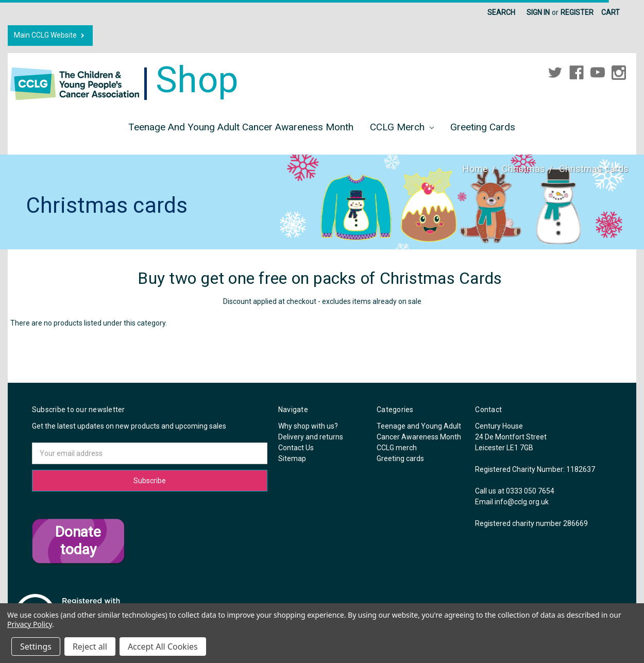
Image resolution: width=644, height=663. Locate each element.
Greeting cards (483, 127)
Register (577, 12)
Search (501, 12)
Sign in (538, 12)
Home (475, 169)
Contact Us (296, 448)
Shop (124, 80)
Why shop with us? (308, 426)
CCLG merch (402, 127)
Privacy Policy (30, 624)
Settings (36, 647)
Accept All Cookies (163, 647)
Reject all (90, 647)
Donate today (78, 541)
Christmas (523, 169)
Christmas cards (594, 169)
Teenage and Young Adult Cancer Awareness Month (241, 127)
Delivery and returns (311, 437)
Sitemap (292, 458)
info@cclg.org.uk (522, 502)
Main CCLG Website (50, 35)
